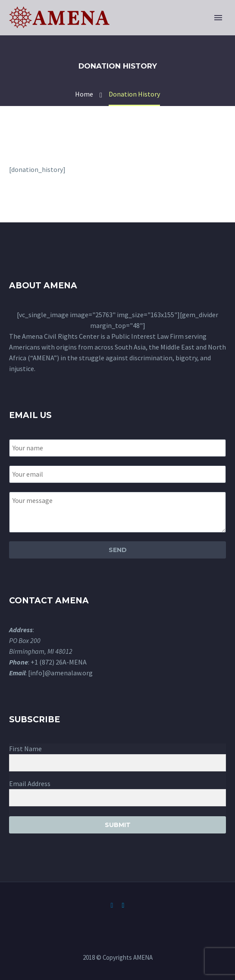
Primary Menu (218, 18)
